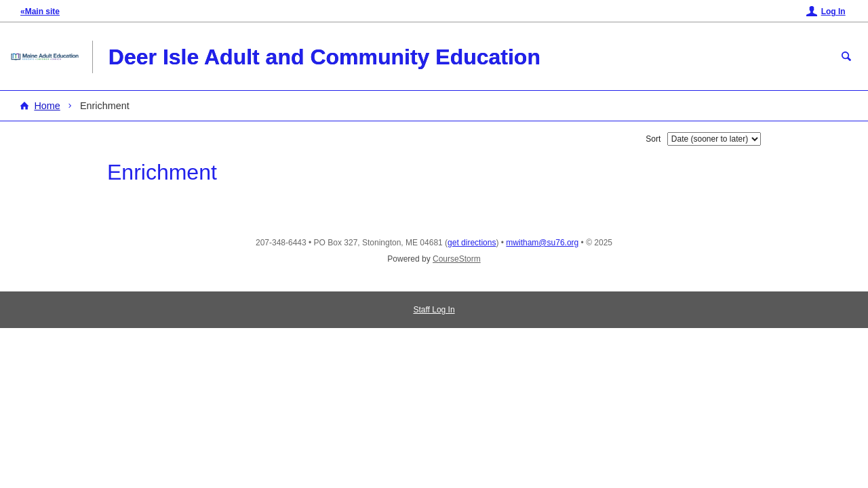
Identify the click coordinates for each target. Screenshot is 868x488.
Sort (653, 139)
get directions (472, 243)
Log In (833, 12)
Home (47, 106)
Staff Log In (434, 310)
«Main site (40, 12)
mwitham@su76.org (542, 243)
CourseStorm (457, 259)
